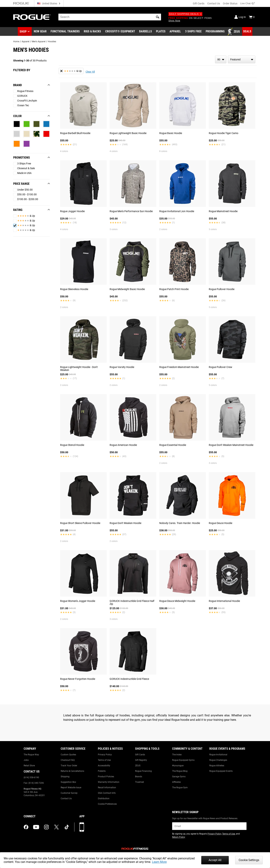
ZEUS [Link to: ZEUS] (138, 766)
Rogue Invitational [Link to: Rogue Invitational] (218, 755)
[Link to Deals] (247, 31)
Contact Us (214, 3)
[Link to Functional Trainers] (65, 32)
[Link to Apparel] (175, 32)
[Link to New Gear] (40, 32)
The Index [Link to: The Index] (177, 755)
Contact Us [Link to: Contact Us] (66, 799)
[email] (209, 826)
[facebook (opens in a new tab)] (26, 827)
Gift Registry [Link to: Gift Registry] (141, 760)
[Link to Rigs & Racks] (92, 32)
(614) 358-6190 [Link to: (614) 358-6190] (31, 777)
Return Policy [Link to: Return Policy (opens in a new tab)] (179, 837)
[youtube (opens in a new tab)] (36, 827)
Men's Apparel (39, 42)
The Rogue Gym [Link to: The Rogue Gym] (180, 788)
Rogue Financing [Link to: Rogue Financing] (143, 771)
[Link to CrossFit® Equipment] (120, 32)
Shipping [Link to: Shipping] (65, 777)
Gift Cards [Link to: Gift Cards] (140, 755)
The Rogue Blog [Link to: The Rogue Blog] (180, 771)
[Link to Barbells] (146, 32)
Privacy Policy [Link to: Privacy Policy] (105, 755)
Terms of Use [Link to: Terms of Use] (104, 760)
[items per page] (221, 59)
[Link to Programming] (215, 32)
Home (16, 42)
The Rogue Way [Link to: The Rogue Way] (31, 755)
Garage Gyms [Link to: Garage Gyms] (179, 777)
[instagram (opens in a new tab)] (46, 827)
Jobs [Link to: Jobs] (26, 760)
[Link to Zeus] (234, 32)
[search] (110, 17)
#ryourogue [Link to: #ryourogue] (178, 766)
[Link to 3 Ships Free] (193, 32)
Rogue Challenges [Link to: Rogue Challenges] (218, 760)
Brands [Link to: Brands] (139, 777)
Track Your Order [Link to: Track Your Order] (69, 766)
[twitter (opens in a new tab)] (56, 827)
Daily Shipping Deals (185, 14)
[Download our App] (82, 827)
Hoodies (52, 42)
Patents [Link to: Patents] (102, 771)
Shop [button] (23, 32)
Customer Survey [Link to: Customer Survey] (69, 793)
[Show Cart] (252, 17)
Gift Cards (199, 3)
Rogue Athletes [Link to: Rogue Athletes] (217, 766)
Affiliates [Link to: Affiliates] (176, 782)
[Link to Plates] (161, 32)
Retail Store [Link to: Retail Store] (29, 766)
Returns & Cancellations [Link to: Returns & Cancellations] (72, 771)
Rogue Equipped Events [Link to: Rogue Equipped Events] (221, 771)
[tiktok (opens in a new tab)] (67, 827)
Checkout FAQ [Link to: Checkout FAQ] (68, 760)
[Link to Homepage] (32, 17)
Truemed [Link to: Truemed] (139, 782)
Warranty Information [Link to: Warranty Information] (109, 782)
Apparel (25, 42)
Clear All (90, 72)
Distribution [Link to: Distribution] (104, 799)
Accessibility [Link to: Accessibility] (104, 766)
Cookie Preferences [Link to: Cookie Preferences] (107, 804)
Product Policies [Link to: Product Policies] (106, 777)
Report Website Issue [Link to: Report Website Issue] (71, 788)
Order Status (230, 3)
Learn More (159, 862)
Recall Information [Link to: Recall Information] (107, 788)
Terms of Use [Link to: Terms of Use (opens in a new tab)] (229, 834)
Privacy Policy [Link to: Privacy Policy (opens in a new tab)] (214, 834)
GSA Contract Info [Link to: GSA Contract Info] (107, 793)
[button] (158, 17)
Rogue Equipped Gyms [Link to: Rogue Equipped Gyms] (183, 760)
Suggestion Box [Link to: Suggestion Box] (68, 782)
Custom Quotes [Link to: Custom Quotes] (68, 755)
